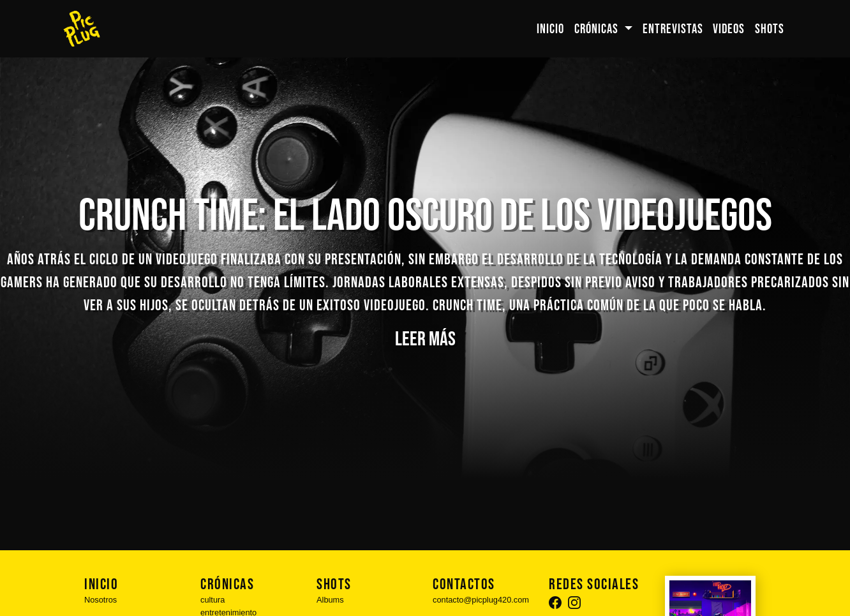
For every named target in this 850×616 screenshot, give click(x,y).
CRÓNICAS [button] (598, 29)
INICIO (550, 29)
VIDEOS (729, 29)
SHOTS (770, 29)
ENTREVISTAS (673, 29)
